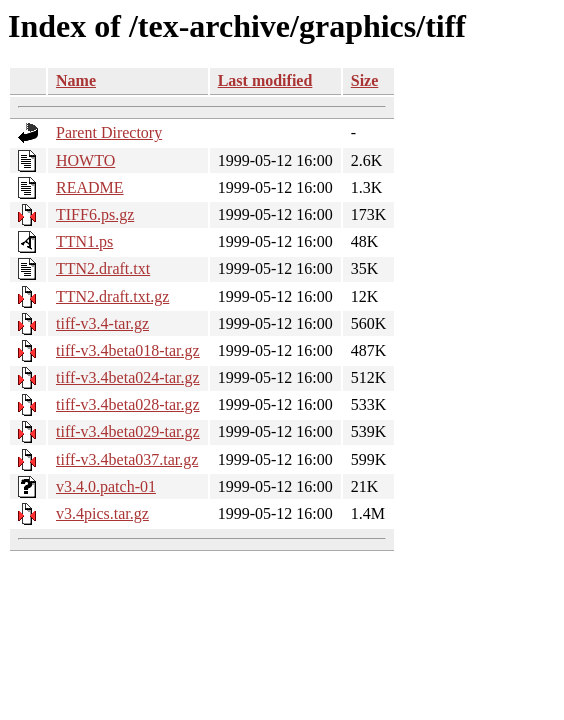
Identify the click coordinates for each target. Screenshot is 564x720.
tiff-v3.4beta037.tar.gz (127, 459)
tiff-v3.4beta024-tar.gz (128, 377)
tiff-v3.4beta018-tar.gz (128, 350)
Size (365, 80)
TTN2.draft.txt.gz (112, 296)
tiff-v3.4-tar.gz (102, 323)
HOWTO (85, 160)
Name (76, 80)
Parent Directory (109, 132)
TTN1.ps (84, 241)
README (90, 187)
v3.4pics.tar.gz (102, 513)
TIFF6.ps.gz (95, 214)
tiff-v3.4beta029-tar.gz (128, 431)
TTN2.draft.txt (103, 268)
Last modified (265, 80)
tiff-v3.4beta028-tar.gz (128, 404)
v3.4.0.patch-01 (106, 486)
